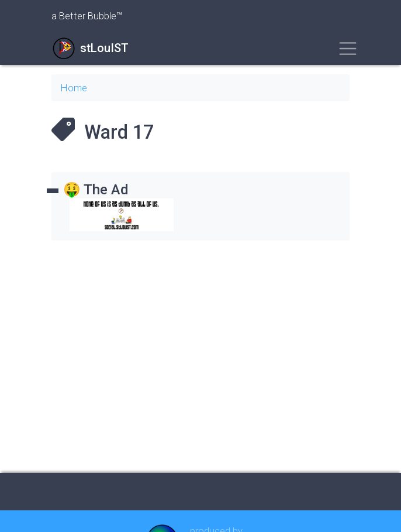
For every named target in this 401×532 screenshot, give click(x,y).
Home (74, 88)
